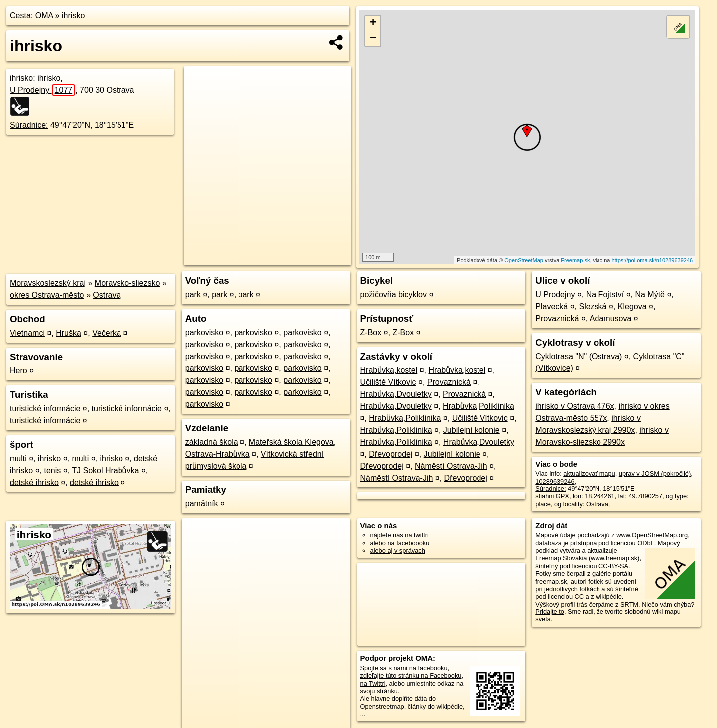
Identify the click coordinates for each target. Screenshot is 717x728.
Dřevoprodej (391, 454)
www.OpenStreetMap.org (652, 535)
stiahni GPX (552, 496)
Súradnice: (29, 125)
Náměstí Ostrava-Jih (451, 466)
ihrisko (73, 16)
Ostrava (107, 295)
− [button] (373, 39)
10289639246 (555, 481)
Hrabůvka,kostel (389, 370)
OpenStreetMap (524, 260)
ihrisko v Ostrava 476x (575, 406)
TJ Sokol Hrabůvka (105, 470)
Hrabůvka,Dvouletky (396, 394)
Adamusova (611, 318)
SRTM (629, 604)
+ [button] (373, 23)
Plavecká (551, 306)
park (193, 295)
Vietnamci (27, 333)
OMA (44, 16)
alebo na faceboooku (400, 543)
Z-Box (371, 332)
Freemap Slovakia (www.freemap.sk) (587, 558)
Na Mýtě (650, 295)
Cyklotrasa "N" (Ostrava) (579, 356)
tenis (52, 470)
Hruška (68, 333)
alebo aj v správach (398, 550)
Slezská (593, 306)
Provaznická (449, 382)
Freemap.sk (575, 260)
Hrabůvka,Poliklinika (478, 406)
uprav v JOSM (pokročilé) (655, 473)
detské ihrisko (34, 482)
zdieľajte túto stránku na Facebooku (411, 675)
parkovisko (204, 332)
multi (18, 458)
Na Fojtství (605, 295)
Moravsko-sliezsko (127, 283)
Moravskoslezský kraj (48, 283)
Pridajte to (550, 612)
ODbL (646, 543)
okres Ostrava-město (47, 295)
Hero (19, 371)
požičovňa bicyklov (394, 295)
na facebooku (428, 668)
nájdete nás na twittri (400, 535)
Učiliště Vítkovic (388, 382)
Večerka (107, 333)
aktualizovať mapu (589, 473)
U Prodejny (43, 90)
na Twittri (373, 683)
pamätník (202, 504)
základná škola (212, 442)
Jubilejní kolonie (472, 430)
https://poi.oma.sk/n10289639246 (652, 260)
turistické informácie (45, 409)
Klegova (632, 306)
